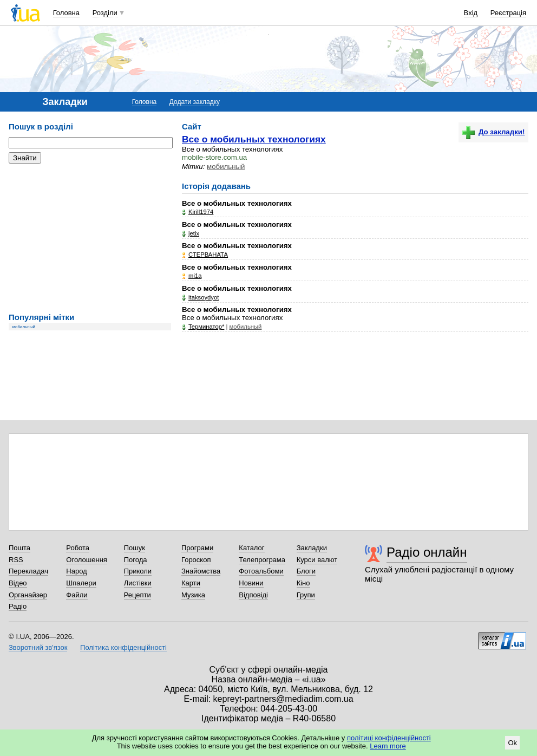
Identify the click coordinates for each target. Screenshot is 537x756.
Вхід (471, 13)
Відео (18, 583)
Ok (512, 743)
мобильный (24, 327)
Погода (136, 560)
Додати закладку (195, 102)
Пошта (19, 548)
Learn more (388, 746)
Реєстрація (508, 13)
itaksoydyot (204, 297)
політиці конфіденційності (389, 738)
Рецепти (137, 595)
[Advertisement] (90, 238)
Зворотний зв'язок (38, 647)
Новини (251, 583)
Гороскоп (196, 560)
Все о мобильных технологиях (254, 139)
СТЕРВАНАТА (208, 255)
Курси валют (317, 560)
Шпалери (81, 583)
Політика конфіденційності (123, 647)
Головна (66, 13)
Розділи (105, 13)
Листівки (138, 583)
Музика (193, 595)
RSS (16, 560)
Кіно (303, 583)
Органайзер (28, 595)
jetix (194, 233)
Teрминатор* (206, 327)
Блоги (306, 571)
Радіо (18, 606)
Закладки (312, 548)
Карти (191, 583)
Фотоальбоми (261, 571)
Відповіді (253, 595)
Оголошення (87, 560)
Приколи (138, 571)
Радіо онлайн (427, 552)
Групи (306, 595)
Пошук (135, 548)
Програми (197, 548)
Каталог (251, 548)
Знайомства (201, 571)
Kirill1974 (201, 212)
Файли (77, 595)
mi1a (195, 276)
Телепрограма (262, 560)
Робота (78, 548)
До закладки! (493, 132)
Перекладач (28, 571)
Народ (76, 571)
